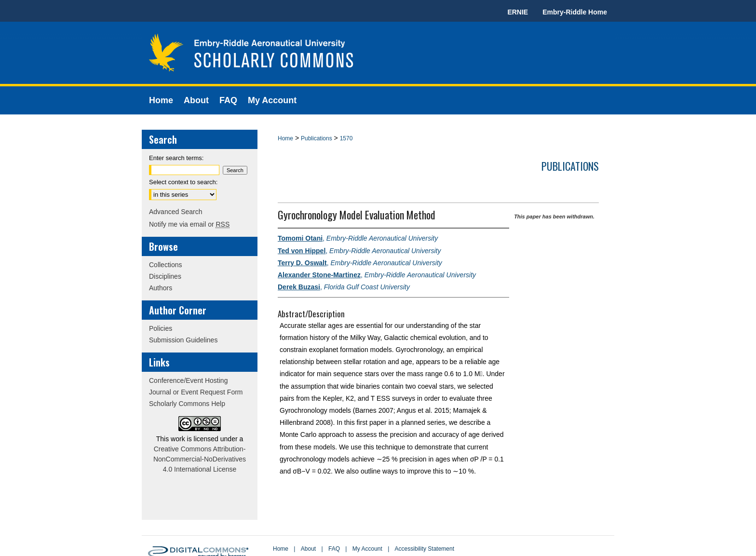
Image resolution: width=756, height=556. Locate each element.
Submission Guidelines (183, 340)
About (308, 549)
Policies (161, 328)
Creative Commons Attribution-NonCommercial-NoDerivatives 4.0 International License (200, 459)
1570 (346, 138)
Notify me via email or (189, 224)
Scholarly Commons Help (187, 404)
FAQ (334, 549)
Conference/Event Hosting (188, 380)
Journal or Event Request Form (196, 392)
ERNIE (518, 12)
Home (285, 138)
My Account (367, 549)
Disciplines (165, 276)
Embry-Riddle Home (575, 12)
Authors (161, 288)
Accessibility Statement (425, 549)
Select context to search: (183, 182)
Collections (165, 265)
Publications (317, 138)
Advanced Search (176, 212)
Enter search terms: (176, 158)
